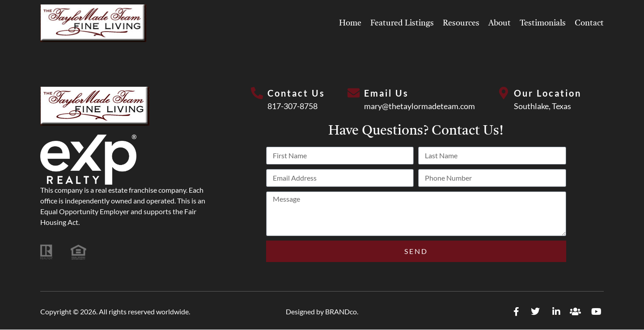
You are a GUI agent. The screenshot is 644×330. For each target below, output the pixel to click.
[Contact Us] (257, 93)
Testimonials (543, 23)
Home (350, 23)
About (500, 23)
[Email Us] (353, 93)
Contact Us (297, 93)
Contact (589, 23)
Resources (461, 23)
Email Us (387, 93)
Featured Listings (402, 23)
